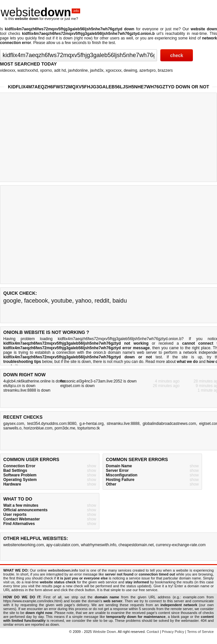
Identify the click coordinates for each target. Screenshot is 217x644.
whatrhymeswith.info (99, 545)
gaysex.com (14, 424)
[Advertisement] (107, 234)
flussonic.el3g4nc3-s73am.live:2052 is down (98, 381)
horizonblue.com (38, 428)
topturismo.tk (88, 428)
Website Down (104, 632)
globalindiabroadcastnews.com (169, 424)
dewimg (130, 70)
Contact (153, 632)
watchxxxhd (28, 70)
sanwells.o (12, 428)
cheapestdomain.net (136, 545)
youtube (62, 301)
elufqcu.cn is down (19, 386)
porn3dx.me (65, 428)
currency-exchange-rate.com (181, 545)
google (12, 301)
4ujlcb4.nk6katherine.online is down (34, 381)
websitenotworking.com (24, 545)
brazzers (165, 70)
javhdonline (78, 70)
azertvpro (148, 70)
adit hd (60, 70)
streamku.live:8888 (123, 424)
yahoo (83, 301)
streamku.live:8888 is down (27, 390)
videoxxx (8, 70)
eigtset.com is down (77, 386)
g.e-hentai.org (92, 424)
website (40, 12)
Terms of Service (200, 632)
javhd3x (97, 70)
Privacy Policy (173, 632)
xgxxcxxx (114, 70)
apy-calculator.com (62, 545)
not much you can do (125, 362)
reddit (102, 301)
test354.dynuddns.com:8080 (52, 424)
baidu (120, 301)
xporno (46, 70)
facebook (36, 301)
